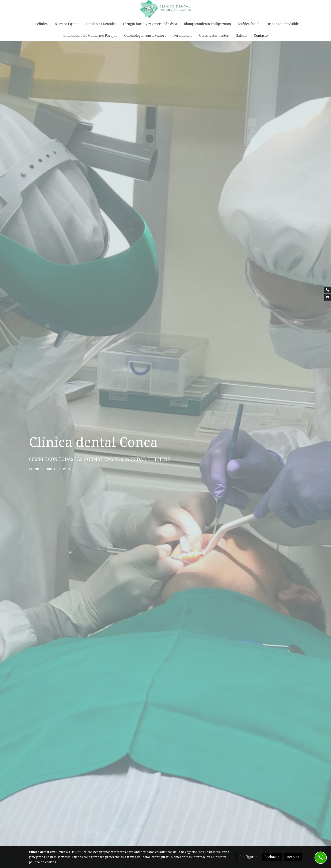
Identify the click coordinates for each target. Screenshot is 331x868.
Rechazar (272, 857)
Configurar (248, 857)
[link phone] (328, 290)
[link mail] (328, 297)
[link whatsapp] (321, 858)
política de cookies (42, 862)
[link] (165, 9)
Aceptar (293, 857)
